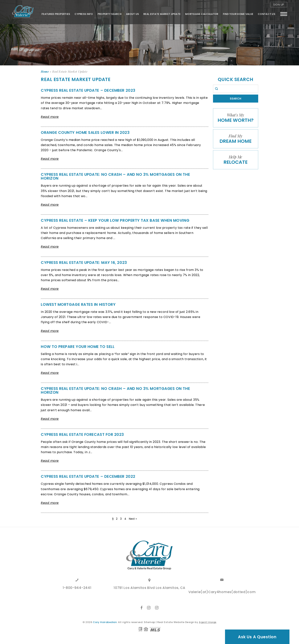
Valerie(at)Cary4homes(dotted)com (222, 592)
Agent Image (208, 622)
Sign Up (279, 5)
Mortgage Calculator (202, 14)
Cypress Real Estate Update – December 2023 (88, 90)
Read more (50, 117)
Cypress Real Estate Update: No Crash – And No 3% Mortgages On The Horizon (115, 176)
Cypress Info (84, 14)
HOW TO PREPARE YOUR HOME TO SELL (78, 347)
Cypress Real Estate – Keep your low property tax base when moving (115, 220)
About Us (132, 14)
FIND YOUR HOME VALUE (238, 14)
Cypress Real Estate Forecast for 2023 (82, 434)
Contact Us (266, 14)
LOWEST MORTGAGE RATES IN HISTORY (78, 304)
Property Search (110, 14)
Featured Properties (56, 14)
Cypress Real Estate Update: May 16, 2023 (84, 263)
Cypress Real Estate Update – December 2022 (88, 476)
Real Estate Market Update (162, 14)
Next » (133, 519)
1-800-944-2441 (77, 588)
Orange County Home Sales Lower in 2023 (85, 132)
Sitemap (149, 622)
